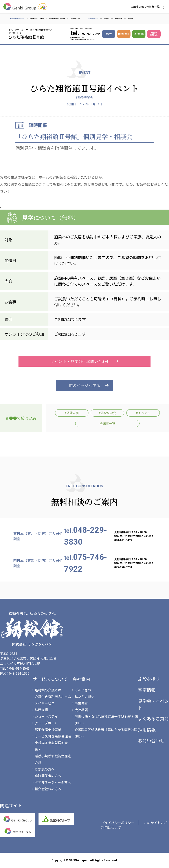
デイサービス (45, 703)
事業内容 (81, 703)
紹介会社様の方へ (48, 789)
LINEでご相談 (139, 34)
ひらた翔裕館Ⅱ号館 (75, 19)
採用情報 (147, 729)
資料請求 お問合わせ (154, 34)
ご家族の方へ (45, 769)
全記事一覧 (107, 423)
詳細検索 (106, 19)
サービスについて (50, 679)
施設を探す (149, 679)
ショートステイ (46, 716)
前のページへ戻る (84, 385)
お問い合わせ (151, 740)
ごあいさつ (83, 690)
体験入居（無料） (124, 34)
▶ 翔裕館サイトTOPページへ (17, 19)
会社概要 (81, 710)
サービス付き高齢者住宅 (53, 736)
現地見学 (109, 34)
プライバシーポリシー (118, 823)
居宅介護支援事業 (48, 729)
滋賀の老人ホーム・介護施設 (37, 19)
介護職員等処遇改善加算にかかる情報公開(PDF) (106, 733)
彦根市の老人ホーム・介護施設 (57, 19)
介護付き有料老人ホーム (53, 697)
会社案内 (81, 679)
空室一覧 (130, 19)
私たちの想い (84, 697)
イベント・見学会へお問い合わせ (84, 361)
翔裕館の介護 (118, 19)
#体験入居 (72, 413)
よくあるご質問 (153, 719)
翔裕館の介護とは (48, 690)
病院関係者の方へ (48, 776)
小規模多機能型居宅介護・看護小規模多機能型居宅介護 (53, 753)
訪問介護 (41, 710)
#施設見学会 (84, 98)
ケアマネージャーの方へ (53, 782)
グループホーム (46, 723)
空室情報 (147, 690)
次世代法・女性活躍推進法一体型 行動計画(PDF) (106, 720)
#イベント (143, 413)
